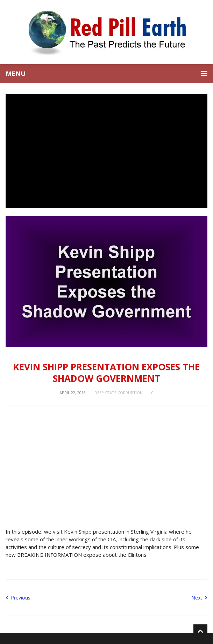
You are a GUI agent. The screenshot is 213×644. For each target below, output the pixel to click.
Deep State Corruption (119, 393)
